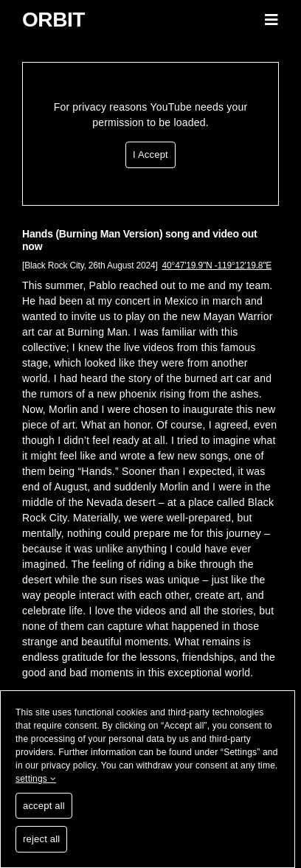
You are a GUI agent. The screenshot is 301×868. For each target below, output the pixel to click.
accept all (44, 806)
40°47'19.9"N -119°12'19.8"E (217, 265)
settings (36, 779)
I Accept (150, 154)
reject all (41, 839)
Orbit (53, 20)
